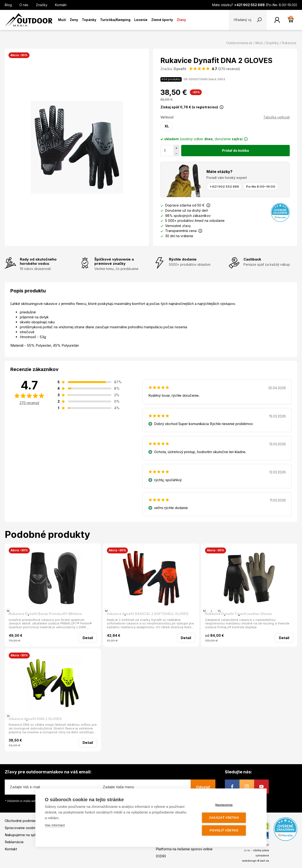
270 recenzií (29, 403)
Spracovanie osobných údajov (29, 828)
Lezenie (141, 20)
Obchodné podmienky (23, 821)
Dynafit (180, 69)
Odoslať (203, 787)
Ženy (74, 20)
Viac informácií (55, 826)
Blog (8, 5)
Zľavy (181, 20)
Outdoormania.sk (239, 43)
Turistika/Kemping (115, 20)
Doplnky (272, 43)
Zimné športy (162, 20)
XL (167, 126)
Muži (62, 20)
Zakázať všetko (229, 818)
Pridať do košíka (235, 150)
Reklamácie (14, 842)
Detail (88, 638)
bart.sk (265, 861)
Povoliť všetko (229, 831)
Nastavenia (229, 806)
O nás (24, 5)
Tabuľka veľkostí (277, 117)
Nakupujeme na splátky (23, 835)
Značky (42, 5)
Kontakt (61, 5)
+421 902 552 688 (224, 186)
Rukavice (289, 43)
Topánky (89, 20)
